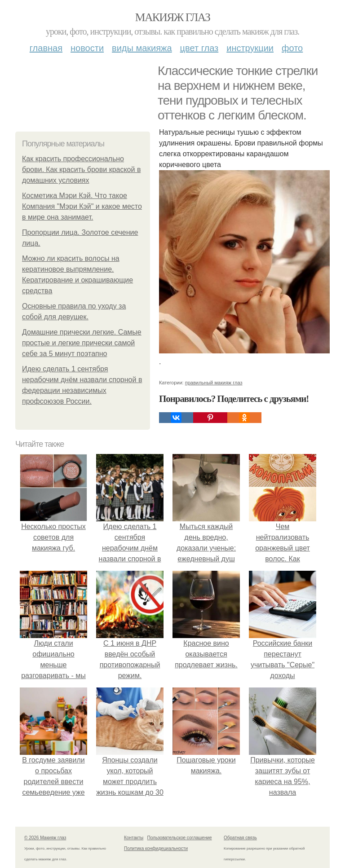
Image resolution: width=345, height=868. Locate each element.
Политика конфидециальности (156, 848)
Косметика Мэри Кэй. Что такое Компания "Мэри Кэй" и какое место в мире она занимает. (82, 206)
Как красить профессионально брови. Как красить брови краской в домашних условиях (81, 170)
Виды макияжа (142, 48)
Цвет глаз (199, 48)
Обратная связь (240, 838)
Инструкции (250, 48)
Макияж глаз (173, 17)
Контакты (134, 838)
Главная (46, 48)
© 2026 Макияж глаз (45, 838)
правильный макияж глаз (214, 383)
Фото (292, 48)
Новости (87, 48)
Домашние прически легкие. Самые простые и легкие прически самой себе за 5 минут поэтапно (82, 343)
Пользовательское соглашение (180, 838)
